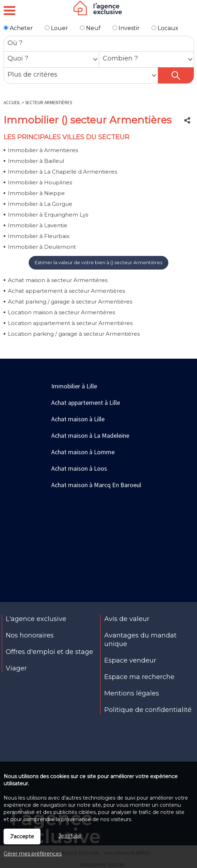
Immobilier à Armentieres (43, 150)
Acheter (18, 28)
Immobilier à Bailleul (36, 161)
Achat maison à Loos (79, 468)
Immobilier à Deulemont (42, 247)
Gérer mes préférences (33, 854)
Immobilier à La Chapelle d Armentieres (63, 172)
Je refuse (70, 836)
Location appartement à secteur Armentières (70, 323)
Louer (56, 28)
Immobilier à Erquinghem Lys (48, 215)
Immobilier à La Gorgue (40, 204)
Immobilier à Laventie (38, 225)
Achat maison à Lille (78, 419)
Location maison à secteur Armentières (61, 312)
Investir (126, 28)
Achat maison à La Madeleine (90, 435)
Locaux (165, 28)
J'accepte (22, 837)
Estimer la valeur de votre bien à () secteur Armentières (98, 263)
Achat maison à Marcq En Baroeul (96, 485)
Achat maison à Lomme (83, 452)
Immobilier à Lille (74, 386)
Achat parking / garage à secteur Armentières (70, 302)
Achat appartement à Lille (86, 403)
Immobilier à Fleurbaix (39, 236)
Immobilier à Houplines (40, 182)
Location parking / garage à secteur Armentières (74, 334)
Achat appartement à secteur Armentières (66, 291)
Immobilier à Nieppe (36, 193)
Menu (9, 11)
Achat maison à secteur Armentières (58, 280)
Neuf (90, 28)
